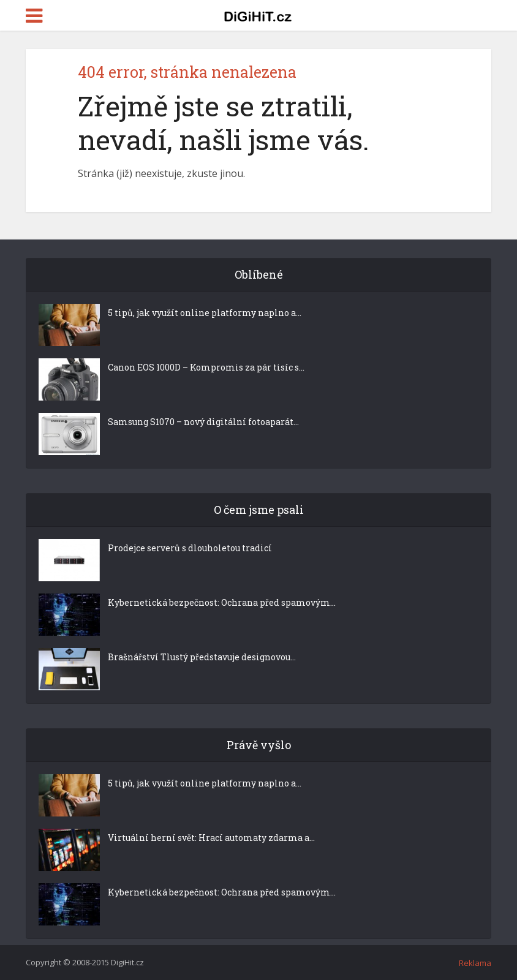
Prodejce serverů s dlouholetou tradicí (190, 548)
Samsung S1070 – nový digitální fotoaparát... (203, 422)
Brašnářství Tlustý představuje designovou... (202, 657)
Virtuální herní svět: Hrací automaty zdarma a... (211, 838)
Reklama (475, 963)
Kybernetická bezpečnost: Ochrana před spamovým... (222, 602)
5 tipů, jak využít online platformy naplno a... (205, 313)
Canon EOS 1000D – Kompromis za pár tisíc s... (206, 367)
